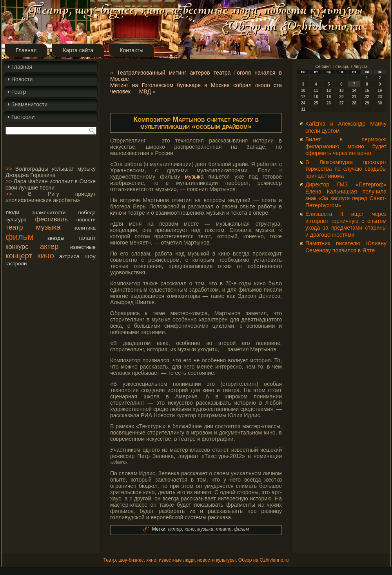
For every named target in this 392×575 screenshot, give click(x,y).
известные (83, 247)
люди (12, 212)
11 (316, 90)
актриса (69, 256)
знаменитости (49, 213)
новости (86, 220)
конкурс (17, 246)
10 (303, 90)
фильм (20, 237)
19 (329, 97)
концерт (19, 256)
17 (303, 97)
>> (9, 169)
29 (367, 103)
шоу (90, 256)
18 (316, 97)
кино (46, 255)
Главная (26, 50)
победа (87, 213)
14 (354, 90)
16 (380, 90)
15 (367, 90)
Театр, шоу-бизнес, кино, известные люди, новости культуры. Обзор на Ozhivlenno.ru (196, 560)
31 (303, 109)
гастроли (16, 264)
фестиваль (51, 219)
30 (380, 103)
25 (316, 103)
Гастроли (23, 117)
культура (16, 220)
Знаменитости (29, 104)
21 (354, 97)
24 (303, 103)
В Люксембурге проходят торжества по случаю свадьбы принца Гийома (346, 169)
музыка (48, 227)
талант (87, 238)
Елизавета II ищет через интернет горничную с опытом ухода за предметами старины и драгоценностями (346, 224)
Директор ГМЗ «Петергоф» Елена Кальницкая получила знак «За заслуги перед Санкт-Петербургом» (346, 195)
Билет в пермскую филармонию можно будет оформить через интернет (346, 146)
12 (329, 90)
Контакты (131, 50)
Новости (22, 79)
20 (341, 97)
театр (14, 227)
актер (49, 246)
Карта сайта (78, 50)
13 (341, 90)
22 (367, 97)
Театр (19, 92)
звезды (56, 238)
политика (84, 228)
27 (341, 103)
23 (380, 97)
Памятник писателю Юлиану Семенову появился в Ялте (346, 247)
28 (354, 103)
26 (329, 103)
